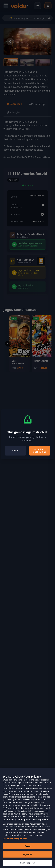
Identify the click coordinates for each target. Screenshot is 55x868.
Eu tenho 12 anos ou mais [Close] (40, 451)
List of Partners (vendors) (15, 843)
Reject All (28, 858)
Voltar (15, 450)
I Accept (27, 850)
